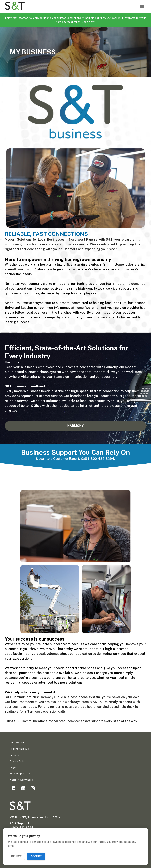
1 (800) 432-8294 (21, 828)
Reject (16, 856)
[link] (14, 788)
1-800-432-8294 (101, 459)
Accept (36, 856)
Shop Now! (88, 22)
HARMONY (75, 426)
